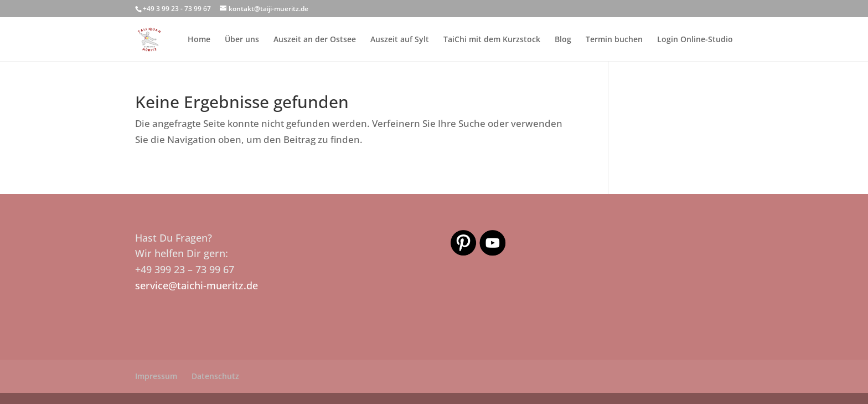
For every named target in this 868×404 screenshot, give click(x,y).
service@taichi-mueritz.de (197, 285)
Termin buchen (614, 40)
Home (199, 40)
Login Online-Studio (695, 40)
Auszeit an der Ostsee (315, 40)
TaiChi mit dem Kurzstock (492, 40)
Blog (563, 40)
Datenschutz (215, 376)
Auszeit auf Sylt (400, 40)
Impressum (156, 376)
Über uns (242, 40)
